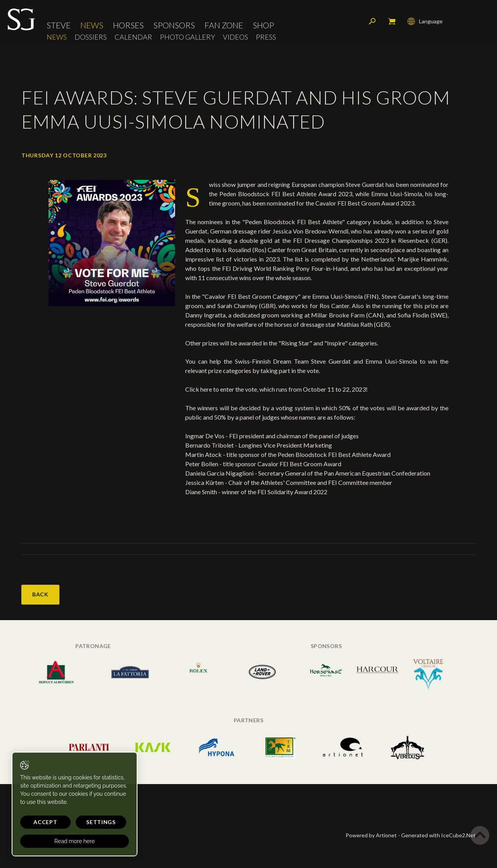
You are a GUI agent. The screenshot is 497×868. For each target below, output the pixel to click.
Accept (45, 822)
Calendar (133, 37)
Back (40, 594)
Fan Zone (224, 25)
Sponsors (174, 25)
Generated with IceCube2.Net (438, 835)
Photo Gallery (188, 37)
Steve (59, 25)
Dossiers (91, 37)
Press (266, 37)
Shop (263, 25)
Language (425, 21)
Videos (235, 37)
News (92, 25)
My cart (392, 21)
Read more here (75, 841)
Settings (101, 822)
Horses (128, 25)
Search (372, 21)
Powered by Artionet (371, 835)
